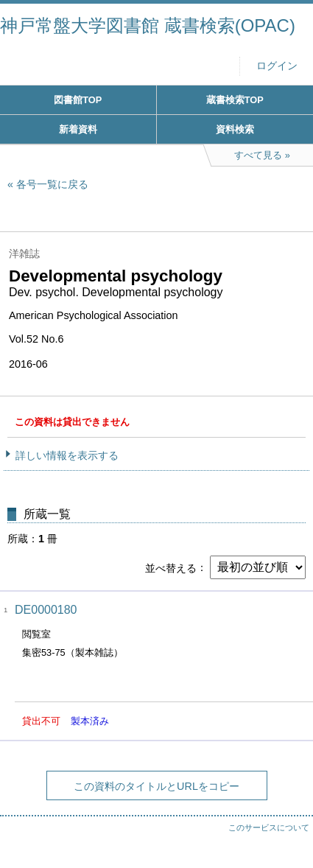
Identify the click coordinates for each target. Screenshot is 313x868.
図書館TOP (78, 100)
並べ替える (171, 567)
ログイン (277, 66)
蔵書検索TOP (235, 100)
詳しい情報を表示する (67, 455)
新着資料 (78, 129)
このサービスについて (269, 827)
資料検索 (235, 129)
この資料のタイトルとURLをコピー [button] (156, 786)
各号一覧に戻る (52, 184)
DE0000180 (46, 610)
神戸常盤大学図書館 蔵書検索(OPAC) (148, 25)
